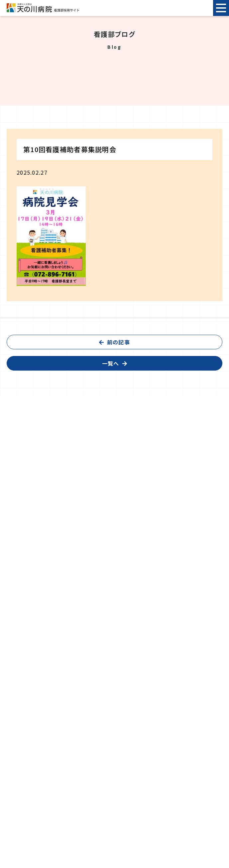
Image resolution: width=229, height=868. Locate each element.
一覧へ (111, 363)
